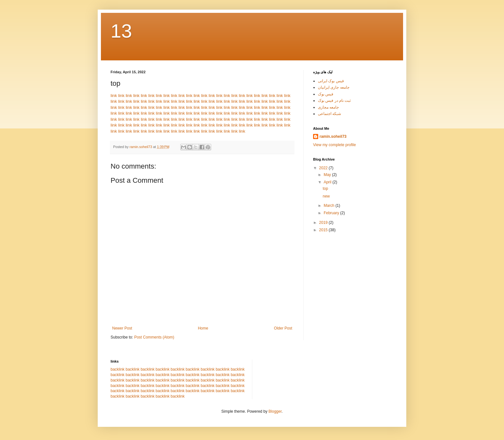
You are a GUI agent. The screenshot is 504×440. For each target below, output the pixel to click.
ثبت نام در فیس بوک (334, 101)
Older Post (283, 328)
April (328, 182)
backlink (117, 369)
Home (203, 328)
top (325, 189)
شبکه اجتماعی (329, 114)
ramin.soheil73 (333, 136)
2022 (324, 168)
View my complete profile (334, 145)
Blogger (275, 411)
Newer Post (122, 328)
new (326, 196)
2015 (324, 230)
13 (121, 31)
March (330, 206)
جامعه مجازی (328, 107)
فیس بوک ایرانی (331, 81)
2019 (324, 223)
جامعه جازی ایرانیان (334, 87)
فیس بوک (326, 94)
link (114, 96)
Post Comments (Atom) (154, 337)
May (328, 175)
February (332, 213)
